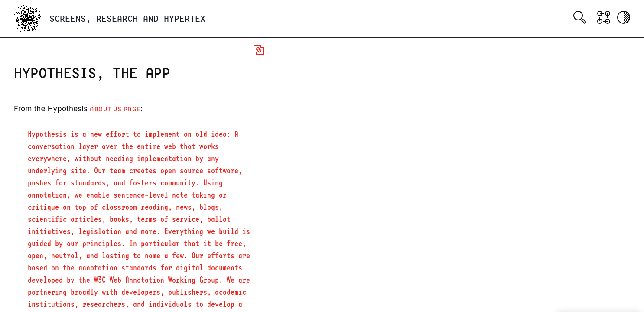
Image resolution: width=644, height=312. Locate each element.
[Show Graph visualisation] (604, 17)
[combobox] (581, 19)
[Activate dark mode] (624, 17)
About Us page (115, 109)
